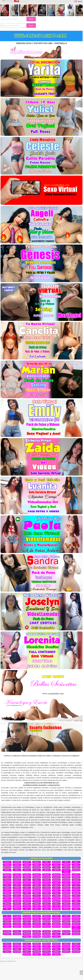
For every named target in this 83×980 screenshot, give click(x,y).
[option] (5, 10)
